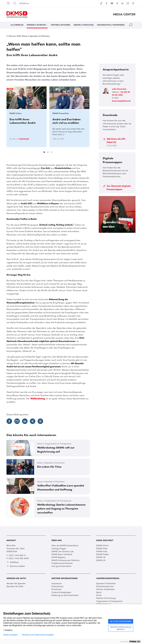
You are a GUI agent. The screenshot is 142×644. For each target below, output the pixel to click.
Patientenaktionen (105, 586)
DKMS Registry (59, 557)
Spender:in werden (117, 214)
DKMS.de (24, 3)
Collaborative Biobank (62, 563)
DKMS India (102, 552)
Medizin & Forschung (106, 598)
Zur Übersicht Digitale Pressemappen (117, 188)
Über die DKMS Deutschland (65, 546)
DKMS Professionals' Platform (66, 560)
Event (99, 595)
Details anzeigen (10, 635)
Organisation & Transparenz (109, 601)
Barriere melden (16, 566)
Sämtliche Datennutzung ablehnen (121, 628)
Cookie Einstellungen (61, 592)
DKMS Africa (102, 546)
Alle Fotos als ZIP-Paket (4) (115, 142)
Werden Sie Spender (16, 584)
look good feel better (61, 566)
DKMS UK (101, 557)
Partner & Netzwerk (105, 589)
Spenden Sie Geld (15, 586)
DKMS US (101, 560)
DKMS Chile (102, 549)
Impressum (57, 584)
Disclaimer (56, 589)
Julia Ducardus (119, 89)
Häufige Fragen (59, 549)
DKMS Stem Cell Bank (62, 554)
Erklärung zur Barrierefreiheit (65, 595)
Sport (99, 592)
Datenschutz (57, 586)
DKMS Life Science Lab (62, 552)
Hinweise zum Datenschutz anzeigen (38, 635)
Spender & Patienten (106, 584)
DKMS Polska (102, 554)
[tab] (44, 152)
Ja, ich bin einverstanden (121, 621)
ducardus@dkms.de (121, 101)
